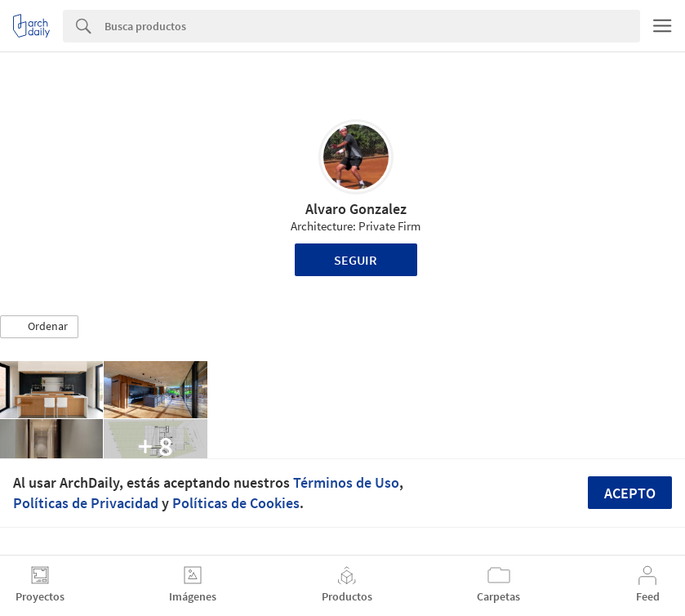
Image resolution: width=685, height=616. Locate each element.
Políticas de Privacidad (86, 503)
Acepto (630, 493)
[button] (39, 327)
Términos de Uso (346, 482)
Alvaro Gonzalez (356, 209)
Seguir (356, 260)
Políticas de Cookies (236, 503)
